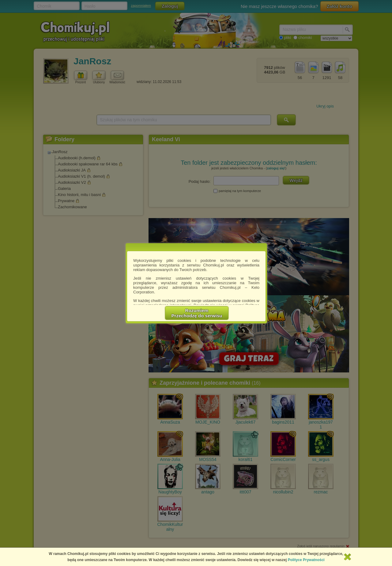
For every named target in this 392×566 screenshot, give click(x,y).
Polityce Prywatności (306, 560)
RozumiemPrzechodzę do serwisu (197, 313)
